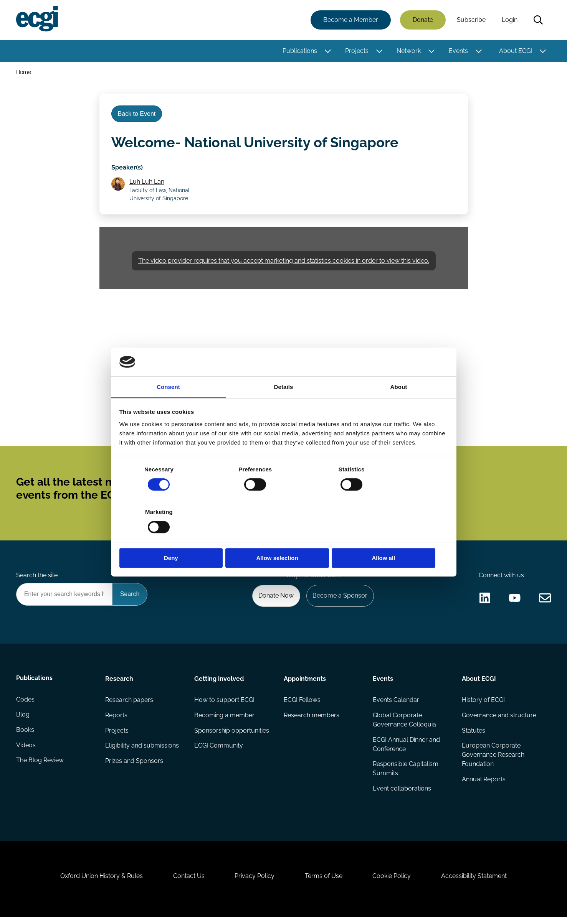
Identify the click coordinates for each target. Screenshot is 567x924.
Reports (117, 720)
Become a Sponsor (340, 600)
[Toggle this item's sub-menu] (328, 51)
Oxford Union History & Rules (100, 882)
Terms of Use (324, 882)
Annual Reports (484, 784)
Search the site (37, 579)
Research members (312, 720)
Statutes (474, 735)
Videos (26, 750)
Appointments (305, 683)
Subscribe (471, 20)
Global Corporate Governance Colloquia (404, 724)
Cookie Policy (393, 882)
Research (120, 683)
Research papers (130, 704)
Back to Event (137, 114)
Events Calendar (396, 704)
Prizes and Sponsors (135, 766)
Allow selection (283, 537)
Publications (300, 51)
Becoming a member (225, 720)
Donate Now (275, 600)
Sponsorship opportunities (232, 735)
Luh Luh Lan (147, 183)
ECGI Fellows (302, 704)
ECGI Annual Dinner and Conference (406, 749)
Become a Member (351, 20)
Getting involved (219, 683)
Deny (173, 537)
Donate (423, 20)
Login (510, 20)
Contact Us (188, 882)
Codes (26, 704)
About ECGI (516, 51)
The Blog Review (40, 766)
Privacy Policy (255, 882)
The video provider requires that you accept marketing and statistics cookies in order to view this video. (284, 262)
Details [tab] (284, 408)
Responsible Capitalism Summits (406, 773)
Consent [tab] (168, 408)
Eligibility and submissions (142, 750)
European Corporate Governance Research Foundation (493, 760)
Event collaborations (402, 793)
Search (538, 20)
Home (24, 72)
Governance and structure (499, 720)
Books (26, 735)
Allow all (394, 537)
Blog (23, 720)
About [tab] (399, 408)
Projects (357, 51)
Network (409, 51)
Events (458, 51)
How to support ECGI (225, 704)
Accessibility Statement (475, 882)
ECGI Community (219, 750)
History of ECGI (483, 704)
